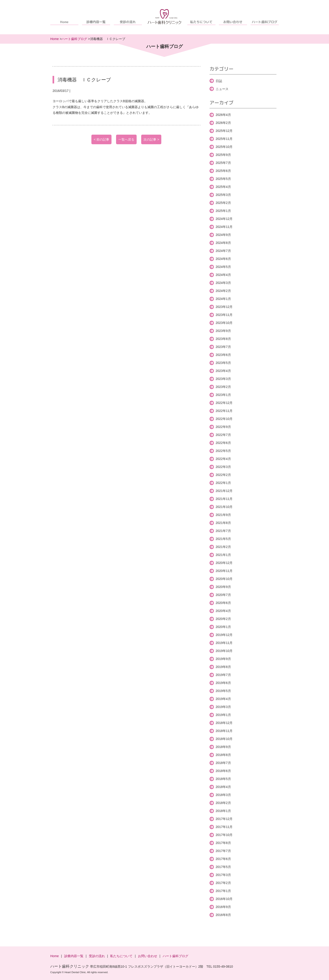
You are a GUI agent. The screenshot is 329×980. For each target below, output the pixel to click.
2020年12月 (224, 563)
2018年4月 (223, 787)
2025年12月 (224, 131)
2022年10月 (224, 419)
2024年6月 (223, 259)
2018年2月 (223, 803)
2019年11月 (224, 643)
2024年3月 (223, 283)
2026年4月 (223, 115)
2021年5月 (223, 539)
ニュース (222, 89)
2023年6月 (223, 355)
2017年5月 (223, 867)
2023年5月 (223, 363)
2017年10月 (224, 835)
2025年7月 (223, 163)
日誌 (219, 81)
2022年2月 (223, 475)
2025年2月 (223, 203)
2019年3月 (223, 707)
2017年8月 (223, 843)
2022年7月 (223, 435)
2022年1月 (223, 483)
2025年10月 (224, 147)
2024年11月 (224, 227)
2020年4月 (223, 611)
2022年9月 (223, 427)
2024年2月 (223, 291)
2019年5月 (223, 691)
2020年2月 (223, 619)
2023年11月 (224, 315)
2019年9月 (223, 659)
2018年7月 (223, 763)
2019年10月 (224, 651)
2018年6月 (223, 771)
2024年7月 (223, 251)
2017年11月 (224, 827)
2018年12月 (224, 723)
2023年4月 (223, 371)
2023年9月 (223, 331)
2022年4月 (223, 459)
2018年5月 (223, 779)
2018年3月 (223, 795)
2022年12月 (224, 403)
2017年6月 (223, 859)
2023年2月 (223, 387)
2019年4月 (223, 699)
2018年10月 (224, 739)
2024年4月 (223, 275)
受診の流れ (128, 22)
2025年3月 (223, 195)
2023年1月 (223, 395)
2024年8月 (223, 243)
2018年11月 (224, 731)
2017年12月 (224, 819)
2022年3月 (223, 467)
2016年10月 (224, 899)
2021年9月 (223, 515)
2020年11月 (224, 571)
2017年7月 (223, 851)
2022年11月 (224, 411)
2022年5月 (223, 451)
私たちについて (201, 22)
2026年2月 (223, 123)
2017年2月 (223, 883)
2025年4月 (223, 187)
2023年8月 (223, 339)
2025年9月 (223, 155)
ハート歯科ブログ (265, 22)
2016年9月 (223, 907)
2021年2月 (223, 547)
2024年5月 (223, 267)
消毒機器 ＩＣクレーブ (84, 80)
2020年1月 (223, 627)
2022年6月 (223, 443)
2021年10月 (224, 507)
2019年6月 (223, 683)
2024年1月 (223, 299)
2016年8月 (223, 915)
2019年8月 (223, 667)
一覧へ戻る (126, 139)
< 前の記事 (101, 139)
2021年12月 (224, 491)
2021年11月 (224, 499)
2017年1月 (223, 891)
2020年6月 (223, 603)
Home (64, 22)
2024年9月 (223, 235)
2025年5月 (223, 179)
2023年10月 (224, 323)
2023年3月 (223, 379)
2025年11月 (224, 139)
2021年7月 (223, 531)
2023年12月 (224, 307)
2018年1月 (223, 811)
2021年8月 (223, 523)
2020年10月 (224, 579)
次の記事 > (151, 139)
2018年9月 (223, 747)
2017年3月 (223, 875)
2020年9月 (223, 587)
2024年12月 (224, 219)
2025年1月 (223, 211)
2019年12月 (224, 635)
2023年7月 (223, 347)
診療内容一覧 (96, 22)
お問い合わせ (233, 22)
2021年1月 (223, 555)
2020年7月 (223, 595)
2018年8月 (223, 755)
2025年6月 (223, 171)
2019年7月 (223, 675)
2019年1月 (223, 715)
